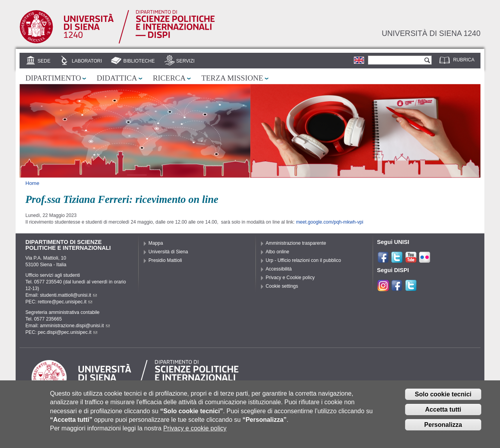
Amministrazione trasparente (296, 243)
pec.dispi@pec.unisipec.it (68, 332)
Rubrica (464, 60)
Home (32, 183)
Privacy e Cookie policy (290, 278)
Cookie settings (282, 286)
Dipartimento (53, 78)
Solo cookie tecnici (443, 397)
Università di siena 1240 (431, 33)
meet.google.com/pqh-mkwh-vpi (330, 222)
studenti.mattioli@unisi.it (68, 295)
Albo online (277, 252)
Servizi (185, 61)
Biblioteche (139, 61)
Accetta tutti (443, 412)
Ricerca (169, 78)
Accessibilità (279, 269)
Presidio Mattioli (165, 260)
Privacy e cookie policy (195, 431)
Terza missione (232, 78)
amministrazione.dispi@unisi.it (75, 326)
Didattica (117, 78)
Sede (44, 61)
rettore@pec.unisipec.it (65, 302)
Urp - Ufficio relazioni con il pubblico (303, 260)
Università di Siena (168, 252)
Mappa (156, 243)
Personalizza (443, 427)
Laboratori (87, 61)
